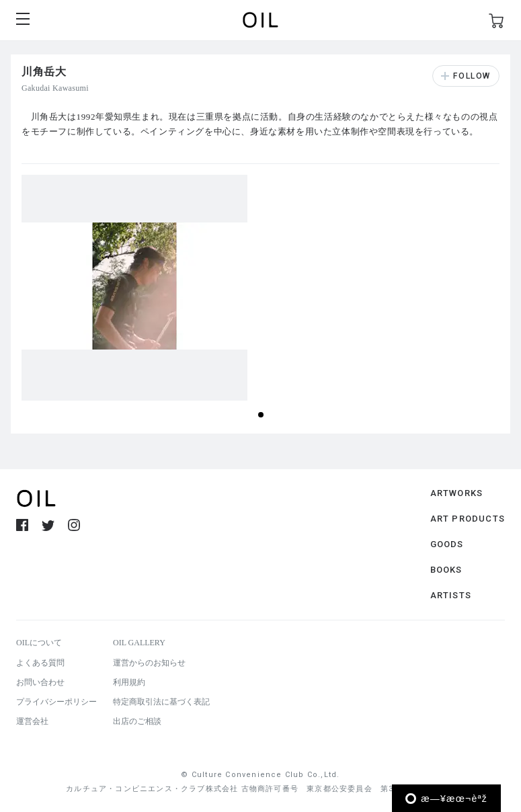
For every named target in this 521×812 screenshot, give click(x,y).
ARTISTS (451, 595)
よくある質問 (40, 663)
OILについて (39, 643)
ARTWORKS (457, 493)
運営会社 (32, 721)
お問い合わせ (40, 682)
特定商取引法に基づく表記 (161, 702)
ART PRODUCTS (468, 519)
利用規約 (129, 682)
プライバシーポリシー (56, 702)
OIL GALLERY (139, 643)
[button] (261, 415)
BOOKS (446, 570)
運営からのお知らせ (149, 663)
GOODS (447, 544)
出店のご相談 (137, 721)
